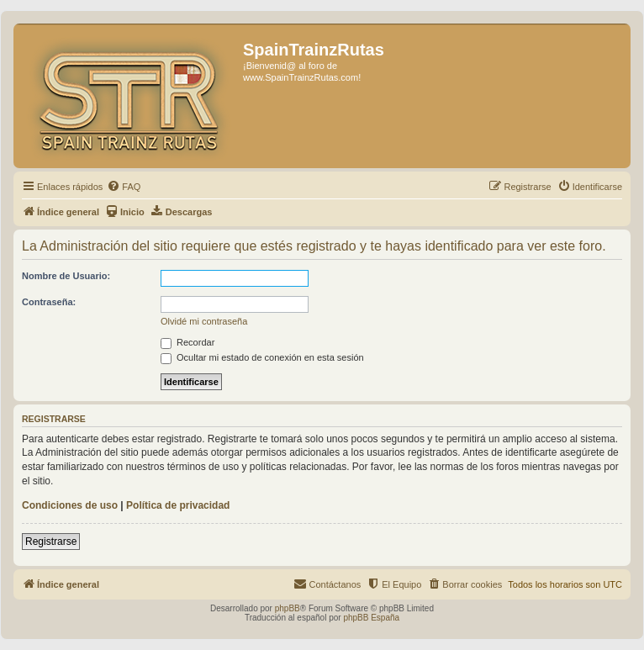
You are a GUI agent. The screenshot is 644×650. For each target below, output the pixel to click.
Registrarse (51, 542)
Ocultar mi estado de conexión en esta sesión (262, 357)
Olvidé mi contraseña (204, 321)
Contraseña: (49, 302)
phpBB (288, 608)
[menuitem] (124, 187)
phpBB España (371, 618)
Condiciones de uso (70, 505)
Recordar (187, 342)
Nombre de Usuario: (66, 276)
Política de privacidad (178, 505)
